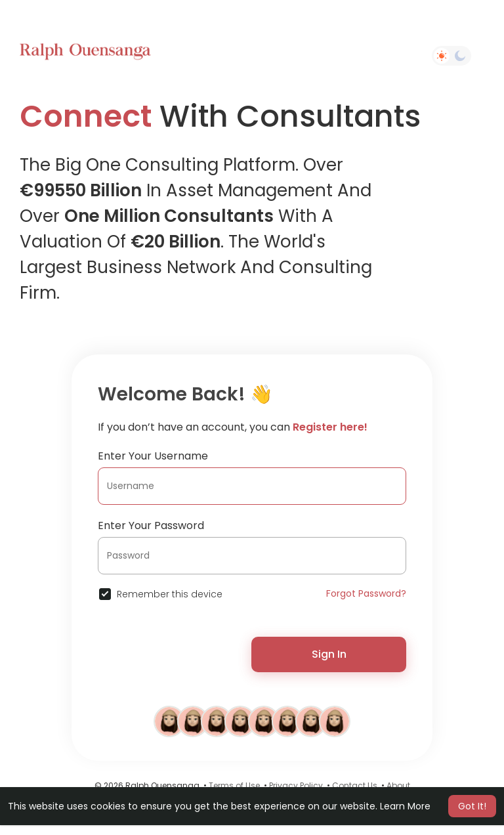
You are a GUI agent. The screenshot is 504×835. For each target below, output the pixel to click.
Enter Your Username (153, 456)
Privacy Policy (296, 785)
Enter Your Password (151, 525)
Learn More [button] (405, 806)
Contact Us (355, 785)
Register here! (330, 427)
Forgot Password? (366, 593)
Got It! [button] (472, 806)
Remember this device (170, 594)
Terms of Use (234, 785)
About (398, 785)
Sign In (329, 654)
